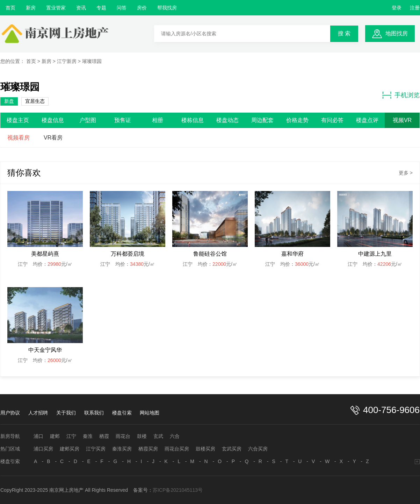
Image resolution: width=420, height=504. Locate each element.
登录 (397, 8)
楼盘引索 (122, 413)
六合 (175, 436)
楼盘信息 (53, 120)
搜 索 (344, 33)
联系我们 (94, 413)
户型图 (88, 120)
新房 (31, 8)
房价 (142, 8)
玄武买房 (232, 449)
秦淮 (88, 436)
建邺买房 (70, 449)
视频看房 (19, 138)
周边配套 (262, 120)
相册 (158, 120)
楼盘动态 (227, 120)
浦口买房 (43, 449)
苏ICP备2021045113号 (178, 490)
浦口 (38, 436)
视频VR (402, 120)
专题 (101, 8)
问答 (122, 8)
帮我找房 (167, 8)
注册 (415, 8)
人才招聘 (38, 413)
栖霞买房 (148, 449)
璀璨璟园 (92, 61)
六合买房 (258, 449)
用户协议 (10, 413)
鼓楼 (142, 436)
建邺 (55, 436)
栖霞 (104, 436)
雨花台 (123, 436)
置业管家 (56, 8)
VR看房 (53, 138)
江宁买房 (96, 449)
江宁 (71, 436)
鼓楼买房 (205, 449)
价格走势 (297, 120)
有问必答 (332, 120)
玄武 (158, 436)
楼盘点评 (367, 120)
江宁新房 (67, 61)
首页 (10, 8)
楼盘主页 (18, 120)
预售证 (123, 120)
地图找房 (397, 33)
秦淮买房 (122, 449)
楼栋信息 (193, 120)
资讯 (81, 8)
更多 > (406, 173)
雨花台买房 (177, 449)
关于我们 (66, 413)
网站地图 (150, 413)
